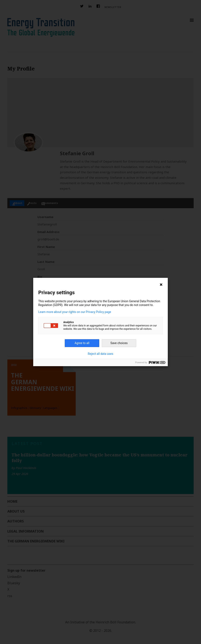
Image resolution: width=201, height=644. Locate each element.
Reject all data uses (101, 354)
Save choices (119, 343)
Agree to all (82, 343)
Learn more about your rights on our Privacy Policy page (75, 312)
